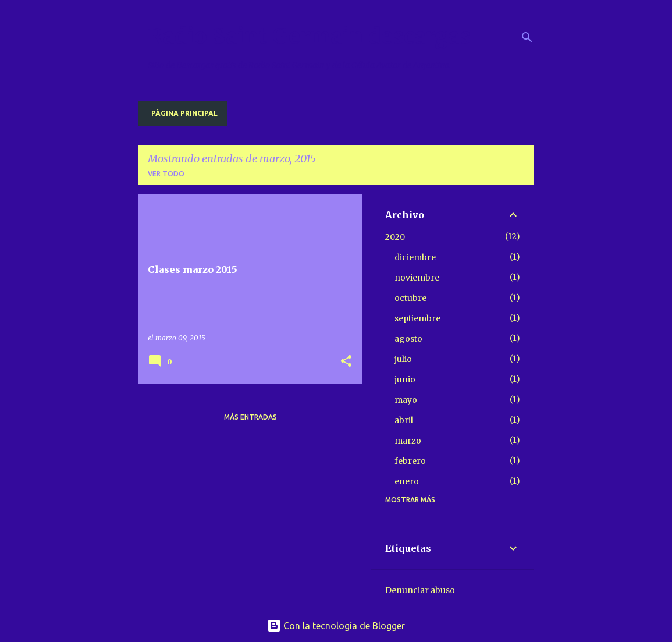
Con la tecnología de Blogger (336, 626)
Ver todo (166, 174)
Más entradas (250, 417)
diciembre (415, 257)
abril (404, 420)
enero (407, 481)
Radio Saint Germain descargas (309, 36)
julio (403, 359)
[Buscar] (527, 37)
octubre (410, 298)
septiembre (417, 318)
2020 (395, 237)
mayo (406, 400)
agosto (408, 339)
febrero (410, 461)
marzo (408, 441)
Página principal (184, 113)
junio (405, 379)
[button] (346, 362)
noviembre (417, 278)
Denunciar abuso (420, 590)
